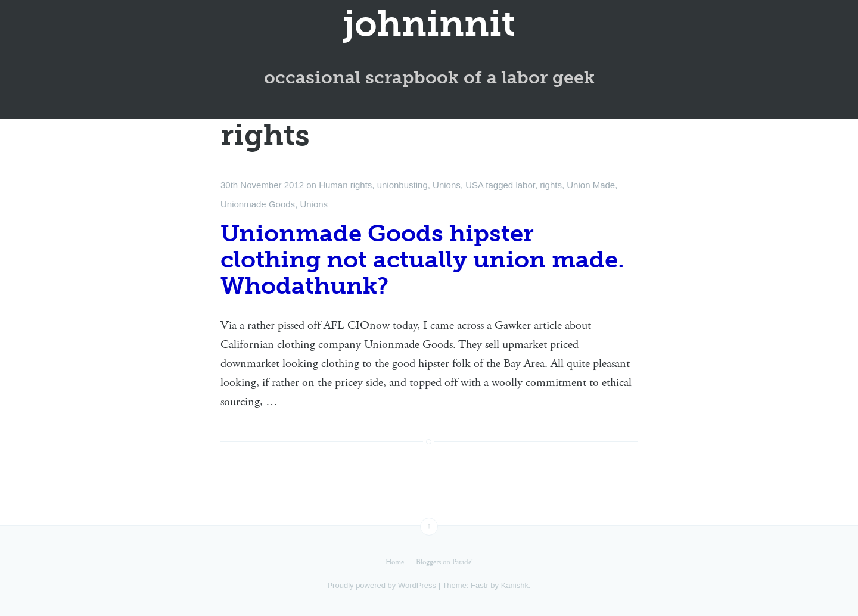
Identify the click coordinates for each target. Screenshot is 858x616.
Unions (447, 185)
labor (525, 185)
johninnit (429, 24)
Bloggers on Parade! (444, 562)
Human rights (345, 185)
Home (395, 562)
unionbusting (402, 185)
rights (551, 185)
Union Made (591, 185)
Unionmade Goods (258, 204)
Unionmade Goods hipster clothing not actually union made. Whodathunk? (422, 259)
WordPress (417, 585)
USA (474, 185)
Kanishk (515, 585)
